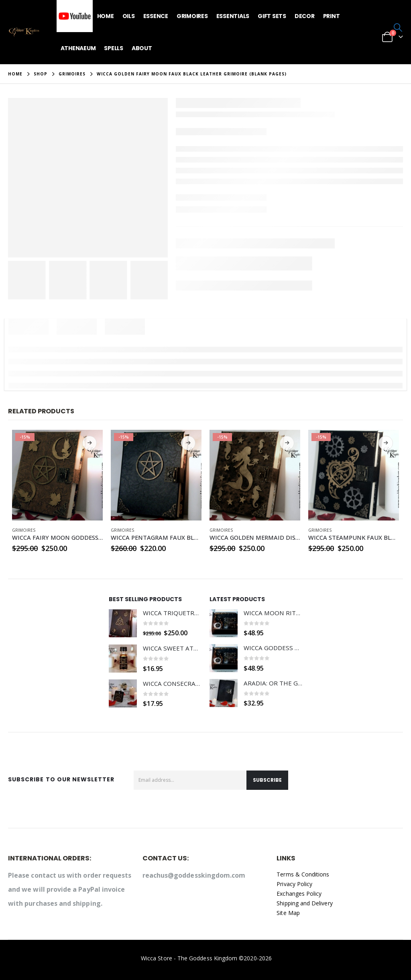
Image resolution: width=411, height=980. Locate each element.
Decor (305, 16)
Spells (114, 48)
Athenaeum (78, 48)
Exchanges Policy (299, 894)
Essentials (233, 16)
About (142, 48)
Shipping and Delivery (304, 903)
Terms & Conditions (303, 874)
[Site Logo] (24, 32)
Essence (156, 16)
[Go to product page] (57, 475)
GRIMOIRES (24, 530)
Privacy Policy (294, 884)
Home (106, 16)
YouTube (75, 16)
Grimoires (192, 16)
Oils (129, 16)
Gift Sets (272, 16)
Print (332, 16)
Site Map (288, 913)
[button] (398, 27)
